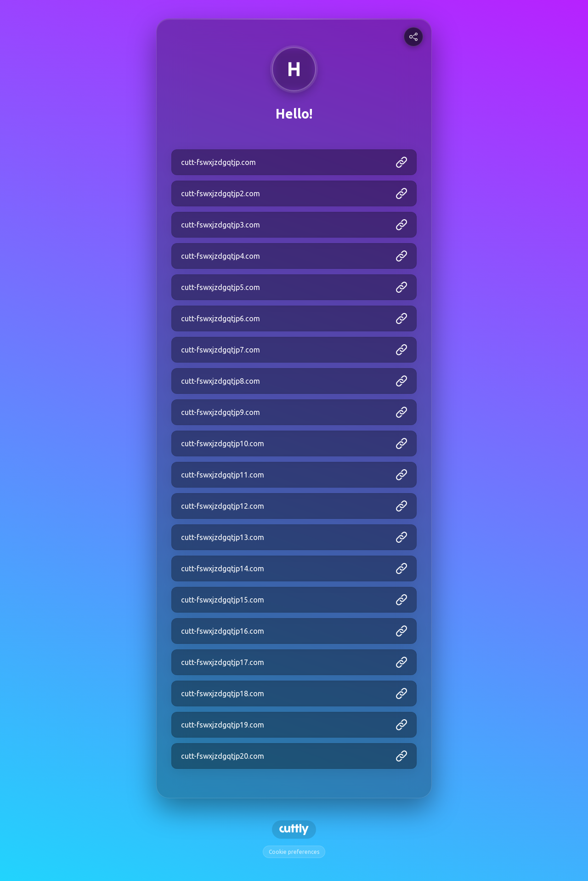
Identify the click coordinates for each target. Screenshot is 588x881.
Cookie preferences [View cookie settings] (294, 852)
